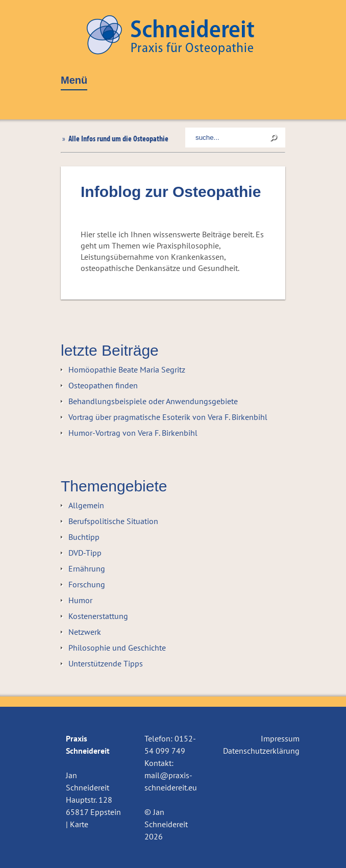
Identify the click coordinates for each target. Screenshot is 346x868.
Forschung (87, 584)
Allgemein (86, 505)
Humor (80, 600)
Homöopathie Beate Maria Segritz (127, 369)
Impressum (280, 738)
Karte (79, 824)
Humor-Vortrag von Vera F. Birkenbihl (133, 433)
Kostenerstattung (98, 616)
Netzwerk (85, 632)
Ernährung (87, 568)
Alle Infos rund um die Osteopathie (118, 138)
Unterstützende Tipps (106, 663)
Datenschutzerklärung (261, 751)
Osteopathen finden (103, 385)
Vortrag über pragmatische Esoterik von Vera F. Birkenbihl (168, 417)
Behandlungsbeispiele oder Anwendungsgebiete (153, 401)
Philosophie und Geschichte (117, 648)
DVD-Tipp (85, 553)
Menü (74, 80)
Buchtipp (84, 537)
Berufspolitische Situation (113, 521)
